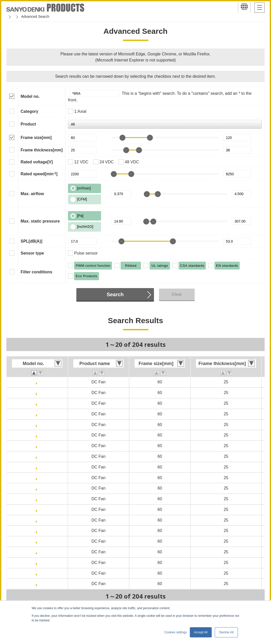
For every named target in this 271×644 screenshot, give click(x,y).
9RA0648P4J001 (39, 425)
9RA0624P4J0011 (38, 414)
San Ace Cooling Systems (44, 17)
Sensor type (32, 253)
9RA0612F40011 (38, 541)
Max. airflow (32, 194)
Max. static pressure (40, 221)
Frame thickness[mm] (42, 150)
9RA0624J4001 (38, 573)
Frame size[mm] (36, 138)
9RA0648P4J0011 (38, 435)
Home (11, 17)
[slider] (122, 138)
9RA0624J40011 (39, 584)
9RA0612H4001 (39, 509)
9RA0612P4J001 (39, 382)
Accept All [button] (201, 632)
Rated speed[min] (39, 174)
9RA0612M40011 (38, 563)
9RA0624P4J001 (39, 403)
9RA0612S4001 (38, 488)
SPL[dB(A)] (31, 241)
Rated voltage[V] (37, 162)
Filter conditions (36, 272)
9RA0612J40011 (39, 456)
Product (28, 124)
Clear (177, 294)
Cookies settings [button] (176, 632)
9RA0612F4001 (39, 531)
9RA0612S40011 (39, 499)
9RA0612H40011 (38, 520)
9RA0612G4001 (38, 467)
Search (115, 294)
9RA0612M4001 (39, 552)
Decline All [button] (226, 632)
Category (29, 111)
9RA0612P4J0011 (38, 393)
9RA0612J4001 (38, 446)
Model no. (30, 96)
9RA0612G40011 (39, 478)
